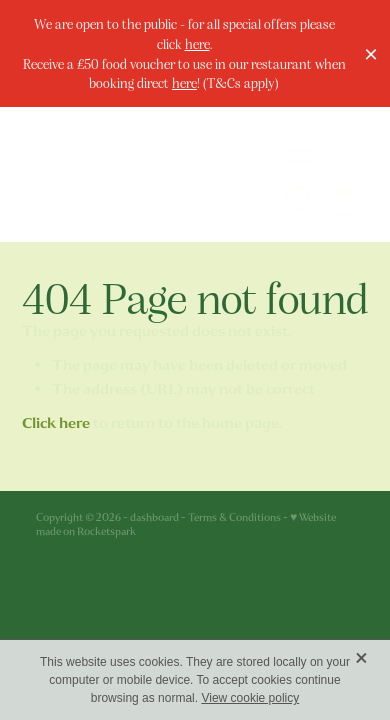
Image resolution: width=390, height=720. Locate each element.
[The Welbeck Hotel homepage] (137, 175)
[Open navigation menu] (299, 151)
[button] (299, 199)
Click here (56, 423)
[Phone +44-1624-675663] (347, 151)
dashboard (154, 517)
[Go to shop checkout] (347, 199)
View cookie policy (250, 698)
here (197, 43)
